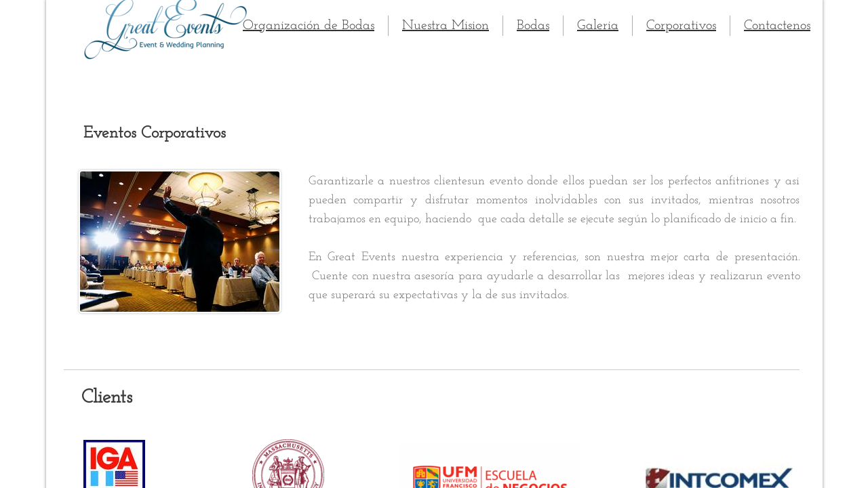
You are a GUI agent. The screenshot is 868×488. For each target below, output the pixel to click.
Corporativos (681, 26)
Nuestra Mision (446, 26)
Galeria (598, 26)
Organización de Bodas (309, 26)
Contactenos (777, 26)
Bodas (533, 26)
